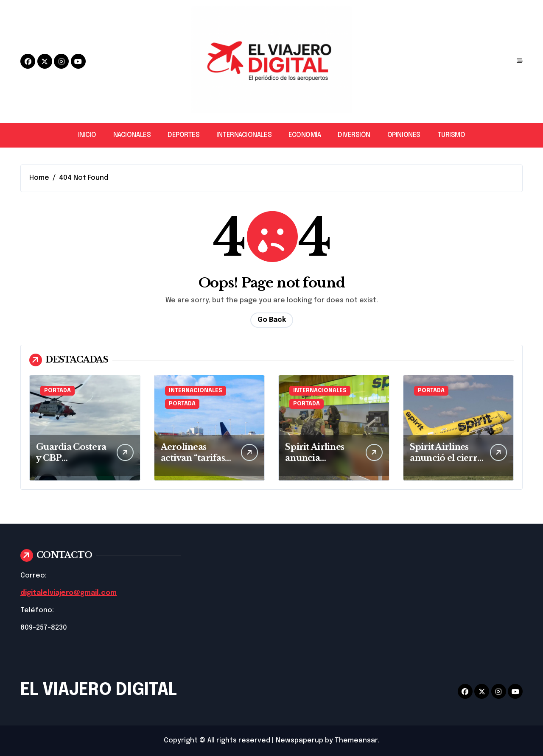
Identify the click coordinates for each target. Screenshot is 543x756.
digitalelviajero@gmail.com (69, 593)
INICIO (87, 135)
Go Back (272, 320)
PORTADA (57, 391)
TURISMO (451, 135)
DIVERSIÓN (354, 135)
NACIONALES (132, 135)
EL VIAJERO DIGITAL (99, 690)
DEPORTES (183, 135)
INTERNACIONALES (244, 135)
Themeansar (356, 741)
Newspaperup (299, 741)
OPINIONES (404, 135)
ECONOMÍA (305, 135)
